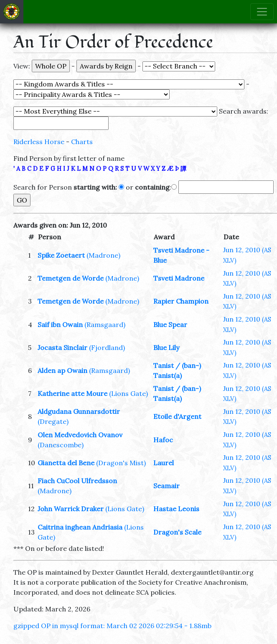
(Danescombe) (61, 445)
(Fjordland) (107, 347)
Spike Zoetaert (61, 255)
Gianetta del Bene (66, 463)
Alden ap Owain (62, 370)
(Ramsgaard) (105, 325)
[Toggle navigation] (262, 12)
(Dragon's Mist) (121, 463)
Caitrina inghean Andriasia (80, 527)
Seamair (166, 486)
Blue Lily (166, 347)
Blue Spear (170, 325)
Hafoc (163, 440)
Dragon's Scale (177, 532)
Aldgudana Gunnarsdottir (79, 411)
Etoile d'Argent (177, 416)
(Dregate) (53, 421)
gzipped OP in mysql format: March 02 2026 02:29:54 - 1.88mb (112, 626)
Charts (82, 142)
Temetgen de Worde (71, 278)
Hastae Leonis (176, 509)
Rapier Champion (181, 301)
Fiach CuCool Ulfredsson (77, 481)
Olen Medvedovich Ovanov (80, 435)
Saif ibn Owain (60, 325)
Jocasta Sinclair (62, 347)
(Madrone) (103, 255)
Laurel (164, 463)
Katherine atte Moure (72, 393)
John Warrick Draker (71, 509)
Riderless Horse (39, 142)
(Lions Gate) (128, 393)
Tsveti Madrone (179, 278)
